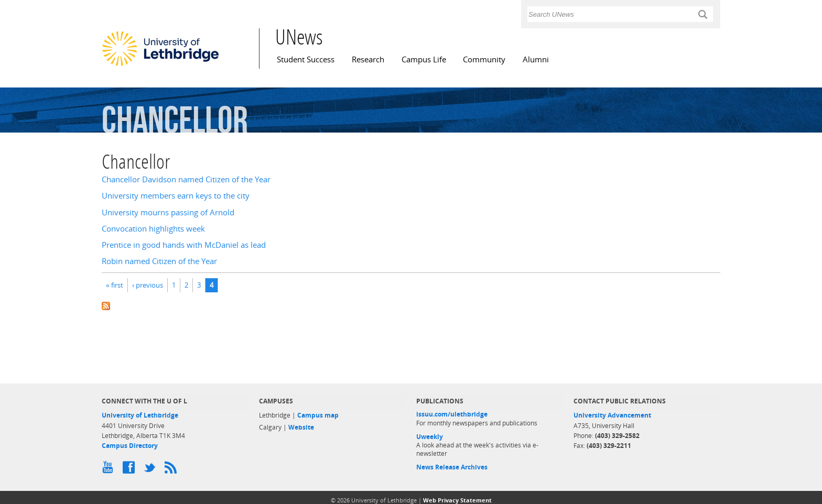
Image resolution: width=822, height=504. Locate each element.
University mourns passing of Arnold (168, 212)
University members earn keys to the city (176, 196)
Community (484, 59)
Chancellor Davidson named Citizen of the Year (186, 179)
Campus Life (424, 59)
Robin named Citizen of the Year (159, 261)
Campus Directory (130, 446)
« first (115, 285)
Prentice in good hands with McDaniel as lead (184, 245)
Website (301, 427)
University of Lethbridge (140, 415)
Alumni (536, 59)
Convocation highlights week (153, 229)
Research (368, 59)
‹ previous (148, 285)
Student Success (306, 59)
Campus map (318, 415)
